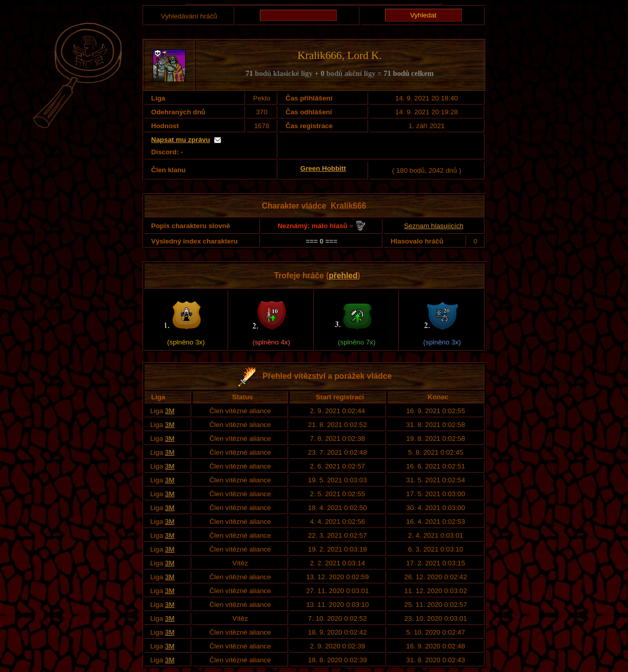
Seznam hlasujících (434, 226)
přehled (343, 276)
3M (170, 411)
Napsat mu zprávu (181, 140)
